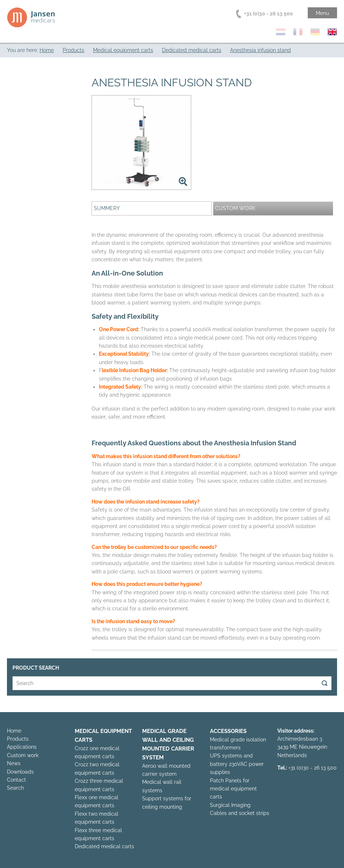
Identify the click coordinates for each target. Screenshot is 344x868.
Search (15, 788)
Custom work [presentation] (235, 208)
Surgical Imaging (230, 805)
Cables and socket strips (240, 813)
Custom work (23, 755)
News (14, 763)
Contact (16, 780)
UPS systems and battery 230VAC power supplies (237, 764)
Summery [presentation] (107, 208)
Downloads (20, 772)
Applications (22, 747)
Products (18, 739)
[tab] (152, 208)
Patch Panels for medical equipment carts (233, 789)
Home (14, 731)
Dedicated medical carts (104, 846)
